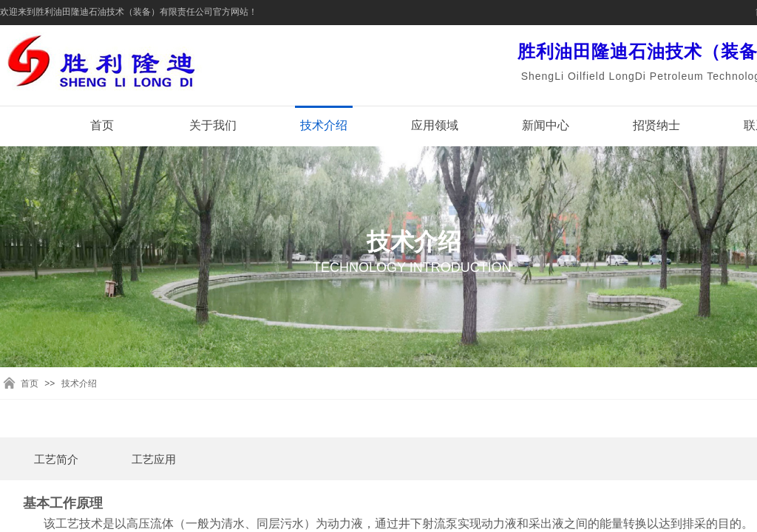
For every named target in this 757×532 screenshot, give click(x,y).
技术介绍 (324, 125)
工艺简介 (56, 460)
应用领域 (435, 125)
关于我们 (213, 125)
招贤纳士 (656, 125)
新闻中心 (546, 125)
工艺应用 (154, 460)
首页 (102, 125)
